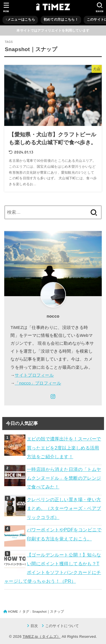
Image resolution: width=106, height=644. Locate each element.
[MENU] (6, 7)
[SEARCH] (100, 7)
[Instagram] (53, 397)
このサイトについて (62, 626)
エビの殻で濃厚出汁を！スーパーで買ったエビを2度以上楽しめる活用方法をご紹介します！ (64, 448)
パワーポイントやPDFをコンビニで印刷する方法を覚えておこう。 (64, 534)
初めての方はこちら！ (61, 19)
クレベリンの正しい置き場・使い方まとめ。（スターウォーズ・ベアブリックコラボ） (64, 508)
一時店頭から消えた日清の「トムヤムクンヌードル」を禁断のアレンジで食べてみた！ (64, 478)
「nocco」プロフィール (38, 383)
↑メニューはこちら (20, 19)
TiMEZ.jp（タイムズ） (42, 637)
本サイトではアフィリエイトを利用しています (53, 30)
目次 (34, 626)
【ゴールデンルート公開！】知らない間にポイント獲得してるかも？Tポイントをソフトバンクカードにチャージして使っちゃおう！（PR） (53, 568)
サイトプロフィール (34, 375)
